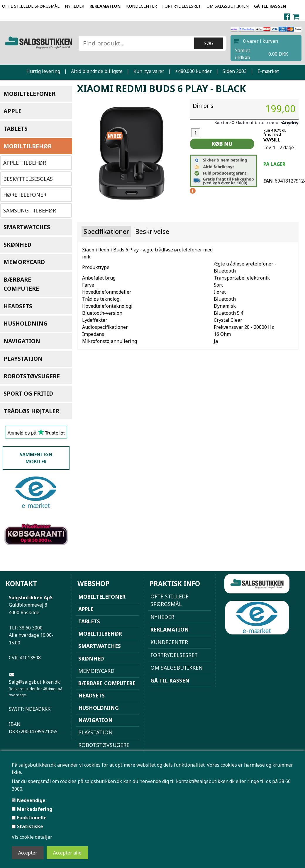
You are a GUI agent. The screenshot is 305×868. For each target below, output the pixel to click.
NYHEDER (74, 6)
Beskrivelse (152, 231)
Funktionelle (32, 818)
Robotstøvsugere (32, 376)
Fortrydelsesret (182, 6)
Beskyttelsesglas (28, 179)
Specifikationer (106, 231)
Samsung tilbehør (30, 210)
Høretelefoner (25, 195)
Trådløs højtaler (31, 411)
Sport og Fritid (28, 393)
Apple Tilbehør (25, 163)
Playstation (23, 359)
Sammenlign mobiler (36, 458)
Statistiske (30, 826)
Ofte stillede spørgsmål (31, 6)
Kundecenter (142, 6)
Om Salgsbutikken (228, 6)
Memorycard (24, 262)
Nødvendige (31, 800)
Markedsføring (35, 809)
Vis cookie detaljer (32, 837)
